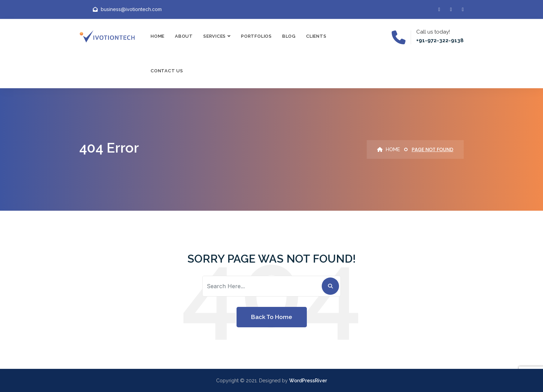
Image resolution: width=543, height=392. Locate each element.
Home (158, 36)
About (184, 36)
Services (215, 36)
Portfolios (256, 36)
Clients (316, 36)
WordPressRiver (308, 381)
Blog (289, 36)
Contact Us (167, 71)
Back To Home (272, 317)
